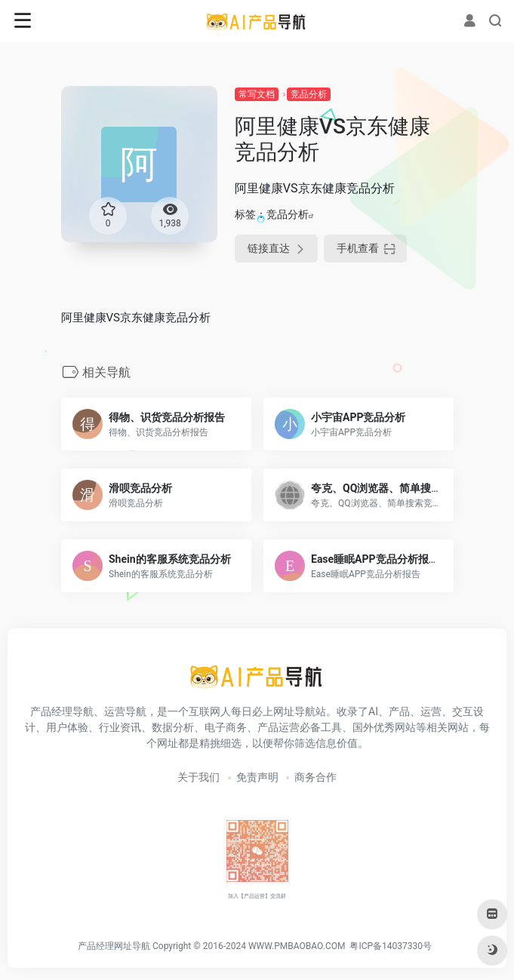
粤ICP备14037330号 (391, 946)
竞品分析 (309, 94)
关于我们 (199, 777)
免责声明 (257, 777)
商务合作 (315, 777)
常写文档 (257, 94)
